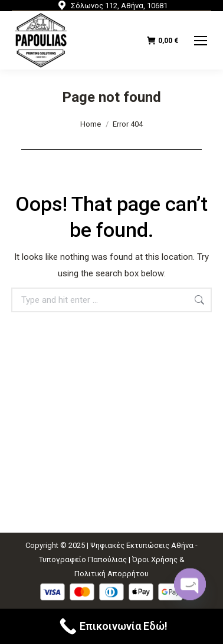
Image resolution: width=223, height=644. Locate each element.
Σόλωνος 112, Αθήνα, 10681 (112, 6)
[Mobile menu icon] (201, 41)
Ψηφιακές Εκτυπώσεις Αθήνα (142, 545)
